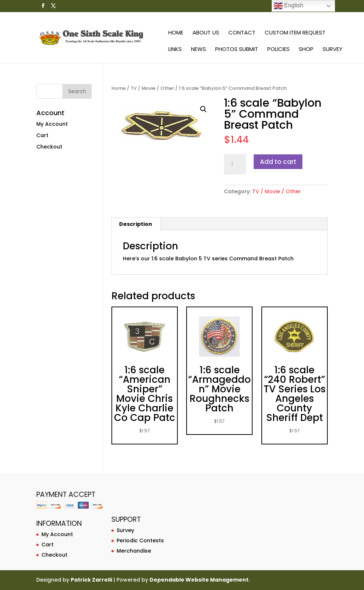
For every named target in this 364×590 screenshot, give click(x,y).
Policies (278, 50)
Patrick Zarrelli (91, 580)
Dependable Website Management (199, 580)
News (198, 50)
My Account (52, 124)
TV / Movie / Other (152, 88)
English (289, 6)
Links (175, 50)
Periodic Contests (140, 540)
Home (176, 33)
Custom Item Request (295, 33)
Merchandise (134, 551)
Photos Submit (237, 50)
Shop (306, 50)
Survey (332, 50)
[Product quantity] (235, 164)
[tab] (136, 224)
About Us (206, 33)
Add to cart (278, 162)
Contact (242, 33)
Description (136, 224)
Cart (42, 135)
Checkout (49, 147)
